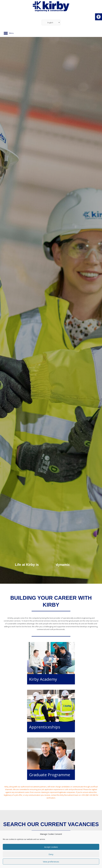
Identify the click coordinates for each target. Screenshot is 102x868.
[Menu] (9, 33)
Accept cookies (51, 847)
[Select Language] (51, 22)
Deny (51, 854)
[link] (99, 17)
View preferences (51, 862)
